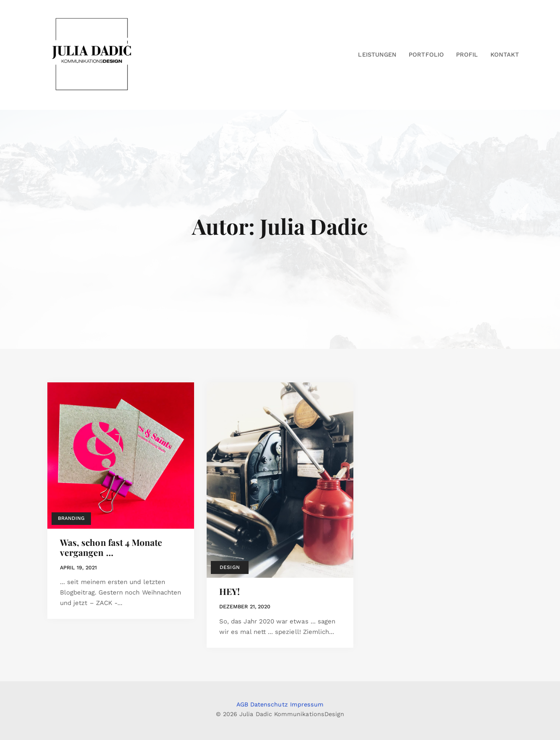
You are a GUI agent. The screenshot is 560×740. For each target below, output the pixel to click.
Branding (71, 518)
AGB (242, 704)
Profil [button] (467, 55)
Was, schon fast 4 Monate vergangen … (111, 547)
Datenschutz (269, 704)
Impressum (307, 704)
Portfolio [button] (426, 55)
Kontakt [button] (505, 55)
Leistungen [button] (377, 55)
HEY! (229, 591)
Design (229, 567)
